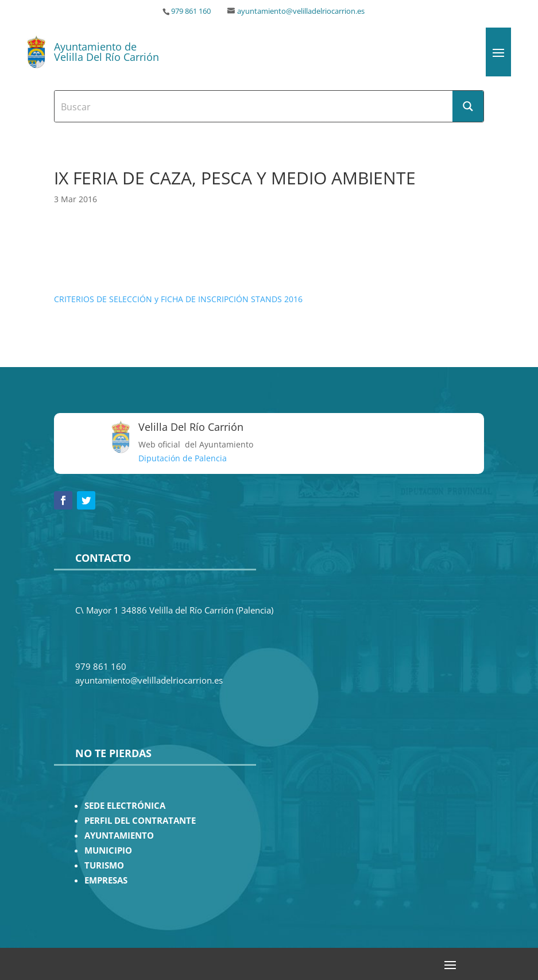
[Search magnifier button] (468, 106)
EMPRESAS (106, 880)
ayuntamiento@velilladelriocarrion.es (301, 11)
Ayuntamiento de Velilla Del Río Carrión (107, 52)
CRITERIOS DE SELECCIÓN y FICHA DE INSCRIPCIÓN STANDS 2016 (178, 299)
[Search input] (254, 106)
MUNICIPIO (108, 850)
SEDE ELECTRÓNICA (125, 806)
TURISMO (104, 865)
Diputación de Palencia (183, 458)
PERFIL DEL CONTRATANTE (140, 821)
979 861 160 (191, 11)
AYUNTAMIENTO (119, 836)
